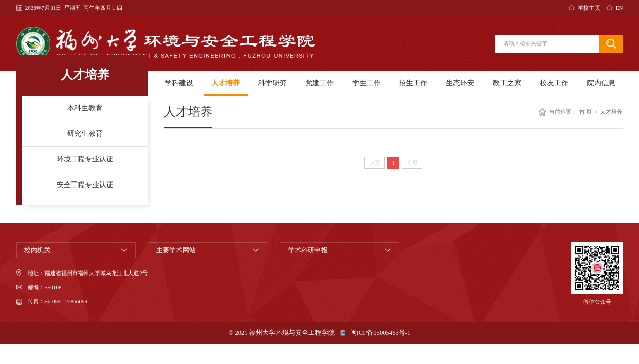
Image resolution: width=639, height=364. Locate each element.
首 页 (586, 112)
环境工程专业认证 (85, 159)
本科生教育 (85, 108)
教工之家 (507, 83)
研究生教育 (85, 133)
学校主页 (589, 8)
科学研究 (272, 83)
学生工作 (367, 83)
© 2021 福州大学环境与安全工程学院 (282, 333)
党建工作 (319, 83)
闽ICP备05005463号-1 (381, 333)
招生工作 (413, 83)
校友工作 (554, 83)
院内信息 (601, 83)
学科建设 (179, 83)
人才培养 (225, 83)
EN (620, 8)
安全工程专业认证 (85, 185)
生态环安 (460, 83)
